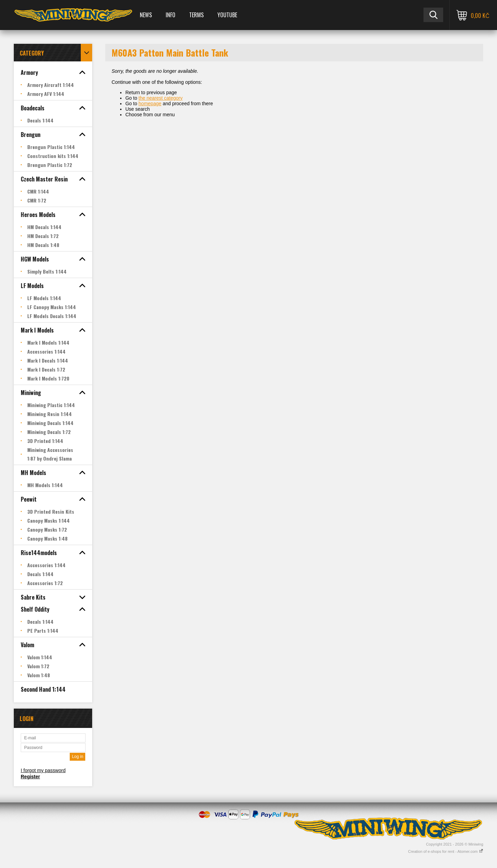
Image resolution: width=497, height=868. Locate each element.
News (146, 15)
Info (170, 15)
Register (30, 777)
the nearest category (160, 98)
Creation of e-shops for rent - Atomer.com (446, 851)
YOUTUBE (227, 15)
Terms (196, 15)
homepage (150, 103)
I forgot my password (43, 770)
